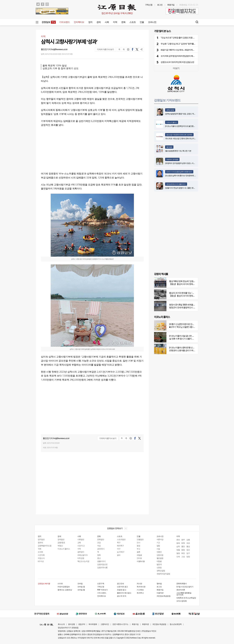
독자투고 (140, 593)
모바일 (80, 583)
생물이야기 (101, 561)
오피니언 (152, 22)
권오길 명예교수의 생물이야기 (176, 184)
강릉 (188, 540)
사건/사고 (81, 546)
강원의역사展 (102, 567)
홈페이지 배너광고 (124, 593)
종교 (99, 558)
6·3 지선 (41, 561)
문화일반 (101, 539)
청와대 (40, 542)
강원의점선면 (102, 564)
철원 (178, 553)
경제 (98, 22)
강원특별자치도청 (45, 546)
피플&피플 (141, 561)
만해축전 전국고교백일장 (186, 598)
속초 (188, 543)
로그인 (160, 5)
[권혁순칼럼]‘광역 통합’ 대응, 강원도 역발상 (181, 114)
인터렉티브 (79, 22)
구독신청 (149, 5)
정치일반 (41, 539)
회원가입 (171, 5)
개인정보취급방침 (164, 596)
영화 (99, 555)
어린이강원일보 (64, 587)
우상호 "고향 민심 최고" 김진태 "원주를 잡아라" (181, 44)
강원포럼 (160, 555)
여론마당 (160, 539)
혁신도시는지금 (83, 561)
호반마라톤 (181, 590)
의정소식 (41, 558)
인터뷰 (139, 558)
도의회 (40, 552)
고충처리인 (105, 624)
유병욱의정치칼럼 (163, 574)
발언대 (159, 564)
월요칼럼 (169, 147)
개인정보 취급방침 (159, 624)
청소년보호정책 (176, 624)
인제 (178, 557)
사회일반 (81, 539)
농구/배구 (121, 552)
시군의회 (41, 555)
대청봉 (159, 561)
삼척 (178, 546)
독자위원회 (93, 624)
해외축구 (120, 546)
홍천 (183, 546)
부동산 (60, 546)
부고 (138, 549)
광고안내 (120, 583)
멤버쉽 (159, 583)
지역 (115, 22)
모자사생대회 (182, 601)
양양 (188, 557)
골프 (119, 555)
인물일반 (140, 539)
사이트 (60, 583)
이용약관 (160, 593)
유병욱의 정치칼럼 (172, 159)
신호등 (159, 567)
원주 (183, 540)
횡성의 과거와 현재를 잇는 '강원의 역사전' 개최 (189, 293)
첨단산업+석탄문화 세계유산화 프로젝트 (179, 135)
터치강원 (81, 558)
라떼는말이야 (83, 555)
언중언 (159, 552)
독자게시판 (141, 587)
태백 (183, 543)
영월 (178, 550)
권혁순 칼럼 (170, 110)
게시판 (139, 583)
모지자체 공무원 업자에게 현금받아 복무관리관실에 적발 (185, 56)
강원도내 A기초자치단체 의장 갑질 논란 (177, 62)
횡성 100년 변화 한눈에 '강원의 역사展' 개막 (188, 281)
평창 (183, 550)
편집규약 (82, 624)
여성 (99, 546)
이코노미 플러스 (172, 122)
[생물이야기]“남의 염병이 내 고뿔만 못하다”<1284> (184, 188)
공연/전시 (101, 549)
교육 (79, 542)
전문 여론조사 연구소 (120, 624)
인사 (138, 542)
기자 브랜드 (64, 22)
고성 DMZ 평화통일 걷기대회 (184, 594)
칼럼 (158, 546)
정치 (90, 22)
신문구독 (101, 583)
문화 (123, 22)
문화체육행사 (182, 583)
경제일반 (61, 539)
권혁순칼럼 (161, 571)
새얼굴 (139, 555)
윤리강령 (71, 624)
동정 (138, 546)
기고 (158, 542)
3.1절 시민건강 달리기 (185, 587)
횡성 (188, 546)
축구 (119, 542)
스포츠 (133, 22)
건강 (99, 542)
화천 (183, 553)
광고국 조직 (122, 596)
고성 (183, 557)
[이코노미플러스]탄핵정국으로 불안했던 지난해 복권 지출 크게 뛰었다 (191, 126)
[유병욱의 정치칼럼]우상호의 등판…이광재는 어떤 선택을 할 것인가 (190, 163)
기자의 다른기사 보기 (105, 49)
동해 (178, 543)
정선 (188, 550)
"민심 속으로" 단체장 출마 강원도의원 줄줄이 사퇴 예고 (184, 38)
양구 (188, 553)
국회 (40, 549)
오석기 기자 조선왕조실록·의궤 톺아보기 (179, 172)
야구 (119, 549)
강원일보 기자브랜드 (167, 100)
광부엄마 (81, 552)
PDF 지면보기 (102, 590)
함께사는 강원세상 (65, 590)
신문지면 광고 (122, 587)
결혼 (138, 552)
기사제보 (140, 590)
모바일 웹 (81, 590)
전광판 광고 (122, 590)
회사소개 (61, 624)
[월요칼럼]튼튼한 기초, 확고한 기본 (178, 151)
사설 (158, 549)
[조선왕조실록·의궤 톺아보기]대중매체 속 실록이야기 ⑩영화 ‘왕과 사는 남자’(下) (195, 176)
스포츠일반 (121, 539)
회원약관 (145, 624)
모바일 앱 (81, 587)
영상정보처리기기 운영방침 (68, 628)
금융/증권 (61, 542)
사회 (107, 22)
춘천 (178, 540)
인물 (142, 22)
